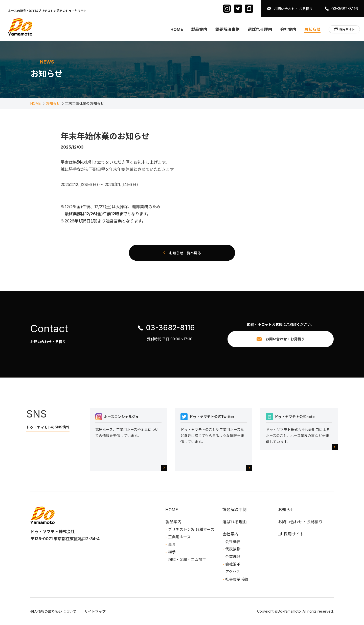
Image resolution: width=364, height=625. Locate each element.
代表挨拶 (233, 549)
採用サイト (347, 29)
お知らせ (312, 29)
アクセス (233, 572)
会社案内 (288, 29)
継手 (172, 552)
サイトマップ (95, 611)
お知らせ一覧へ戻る (185, 253)
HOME (177, 29)
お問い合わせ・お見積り (293, 9)
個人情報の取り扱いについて (53, 611)
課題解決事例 (227, 29)
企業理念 (233, 557)
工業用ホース (179, 537)
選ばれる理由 (260, 29)
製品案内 (199, 29)
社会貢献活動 (237, 579)
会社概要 (233, 542)
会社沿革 (233, 564)
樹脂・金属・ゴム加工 (187, 560)
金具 (172, 544)
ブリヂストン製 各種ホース (191, 529)
